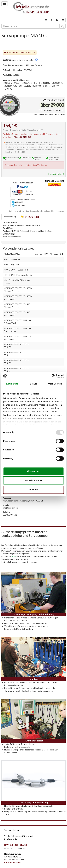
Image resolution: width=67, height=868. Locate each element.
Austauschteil (26, 142)
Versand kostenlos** (35, 130)
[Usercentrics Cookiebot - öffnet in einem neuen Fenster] (52, 376)
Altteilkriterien (14, 147)
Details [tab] (33, 384)
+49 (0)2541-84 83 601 (21, 137)
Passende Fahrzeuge (16, 52)
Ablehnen (33, 490)
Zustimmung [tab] (12, 384)
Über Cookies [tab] (55, 384)
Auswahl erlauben (33, 480)
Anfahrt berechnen (13, 862)
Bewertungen (30, 217)
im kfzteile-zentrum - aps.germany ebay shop (49, 115)
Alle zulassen (33, 471)
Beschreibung (10, 217)
